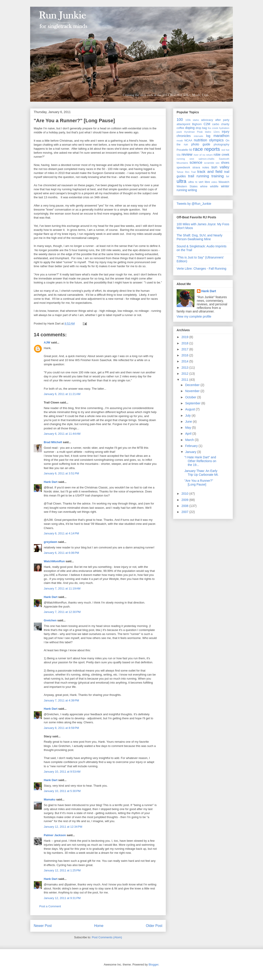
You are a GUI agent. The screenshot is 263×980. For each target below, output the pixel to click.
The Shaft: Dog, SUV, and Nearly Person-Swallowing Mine (199, 237)
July (188, 416)
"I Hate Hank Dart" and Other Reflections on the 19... (200, 461)
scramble (209, 163)
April (189, 434)
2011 (185, 380)
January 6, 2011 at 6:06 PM (61, 553)
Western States (187, 186)
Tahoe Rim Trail (186, 172)
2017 (185, 349)
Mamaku (50, 799)
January (191, 452)
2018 (185, 343)
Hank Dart (51, 482)
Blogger (153, 964)
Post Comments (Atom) (107, 937)
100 (180, 120)
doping (190, 128)
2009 (185, 500)
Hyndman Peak (193, 132)
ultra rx (193, 182)
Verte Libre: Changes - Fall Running (201, 269)
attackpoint (183, 124)
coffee (180, 128)
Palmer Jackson (55, 835)
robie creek (221, 155)
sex (218, 163)
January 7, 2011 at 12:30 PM (62, 612)
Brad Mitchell (53, 442)
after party (222, 120)
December (193, 385)
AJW (47, 342)
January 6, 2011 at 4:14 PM (61, 533)
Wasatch (224, 182)
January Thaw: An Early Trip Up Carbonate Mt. (201, 473)
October (191, 397)
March (190, 440)
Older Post (154, 926)
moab (180, 141)
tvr (228, 176)
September (193, 403)
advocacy (207, 120)
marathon (221, 136)
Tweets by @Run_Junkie (194, 204)
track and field (210, 172)
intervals (198, 136)
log (208, 136)
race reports (207, 149)
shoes (225, 163)
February (192, 446)
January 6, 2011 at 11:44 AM (62, 434)
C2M (207, 124)
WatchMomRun (54, 561)
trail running (198, 176)
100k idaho (192, 120)
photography (221, 145)
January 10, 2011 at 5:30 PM (62, 791)
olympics (216, 140)
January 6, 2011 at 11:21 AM (62, 394)
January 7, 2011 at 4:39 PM (61, 700)
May (188, 428)
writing (192, 190)
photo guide (201, 144)
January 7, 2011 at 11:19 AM (62, 588)
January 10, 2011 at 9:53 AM (62, 772)
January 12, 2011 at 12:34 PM (63, 827)
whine (204, 186)
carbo (216, 124)
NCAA (188, 141)
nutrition (200, 140)
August (190, 409)
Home (99, 926)
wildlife (214, 186)
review (187, 154)
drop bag (201, 128)
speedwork (183, 167)
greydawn (51, 542)
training (218, 176)
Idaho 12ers (212, 132)
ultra (182, 181)
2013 (185, 368)
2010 (185, 494)
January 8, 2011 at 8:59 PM (61, 728)
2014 (185, 361)
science (196, 162)
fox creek (213, 128)
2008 (185, 506)
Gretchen (50, 620)
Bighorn (197, 124)
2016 (185, 355)
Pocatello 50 (184, 150)
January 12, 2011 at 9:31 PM (62, 898)
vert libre (204, 182)
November (193, 391)
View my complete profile (194, 316)
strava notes (201, 167)
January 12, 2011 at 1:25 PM (62, 870)
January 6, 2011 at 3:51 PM (61, 473)
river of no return (203, 155)
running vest (185, 159)
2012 (185, 374)
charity (225, 124)
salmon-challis (206, 159)
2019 (185, 337)
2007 (185, 512)
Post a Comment (50, 906)
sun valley (220, 167)
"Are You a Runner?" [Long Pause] (74, 121)
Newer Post (43, 926)
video (214, 182)
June (189, 422)
